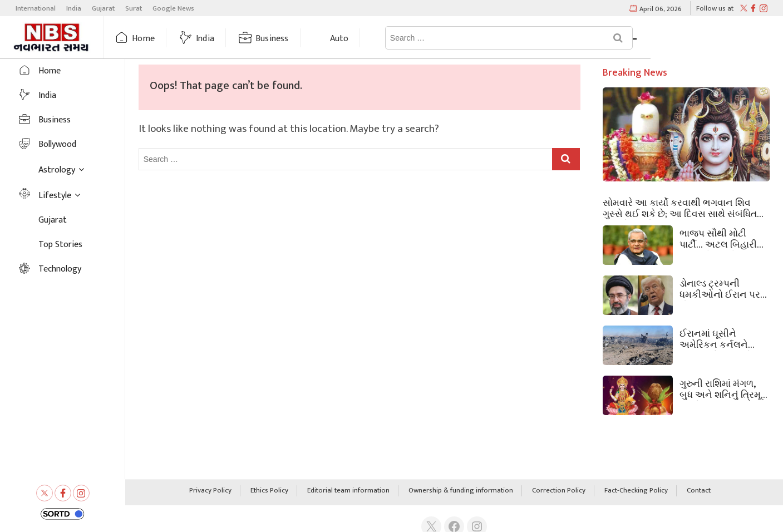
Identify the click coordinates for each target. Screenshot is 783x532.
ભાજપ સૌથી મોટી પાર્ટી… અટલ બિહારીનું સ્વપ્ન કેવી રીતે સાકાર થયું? (722, 238)
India (74, 8)
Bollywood (57, 144)
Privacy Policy (210, 491)
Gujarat (103, 8)
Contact (699, 491)
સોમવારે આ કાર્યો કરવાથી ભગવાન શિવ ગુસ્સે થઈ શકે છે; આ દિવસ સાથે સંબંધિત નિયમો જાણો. (680, 208)
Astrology (430, 39)
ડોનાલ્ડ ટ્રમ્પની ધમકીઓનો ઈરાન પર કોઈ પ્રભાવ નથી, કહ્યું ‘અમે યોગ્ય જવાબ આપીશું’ (724, 288)
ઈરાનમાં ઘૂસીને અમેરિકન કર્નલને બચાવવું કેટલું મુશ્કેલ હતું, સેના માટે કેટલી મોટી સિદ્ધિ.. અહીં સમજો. (719, 338)
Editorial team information (348, 491)
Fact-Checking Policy (636, 491)
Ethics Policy (269, 491)
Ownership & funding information (461, 491)
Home (164, 39)
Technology (60, 269)
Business (293, 39)
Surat (134, 8)
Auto (361, 39)
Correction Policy (559, 491)
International (36, 8)
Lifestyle (55, 196)
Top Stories (60, 245)
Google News (173, 8)
